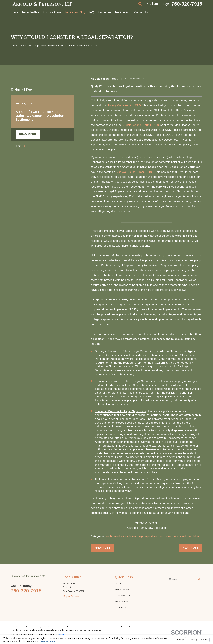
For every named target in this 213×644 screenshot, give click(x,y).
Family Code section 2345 (124, 105)
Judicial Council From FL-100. (136, 172)
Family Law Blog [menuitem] (75, 12)
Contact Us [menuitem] (141, 12)
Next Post (191, 548)
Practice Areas (123, 595)
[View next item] (25, 212)
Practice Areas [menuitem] (52, 12)
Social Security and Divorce (121, 536)
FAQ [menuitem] (91, 12)
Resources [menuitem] (104, 12)
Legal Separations (147, 536)
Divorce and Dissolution (186, 536)
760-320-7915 (187, 4)
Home (118, 583)
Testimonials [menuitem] (123, 12)
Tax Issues (165, 536)
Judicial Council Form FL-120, (141, 125)
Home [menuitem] (14, 12)
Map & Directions (72, 596)
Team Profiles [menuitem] (30, 12)
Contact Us (121, 607)
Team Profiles (122, 589)
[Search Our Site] (199, 579)
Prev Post (102, 548)
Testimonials (122, 601)
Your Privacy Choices (51, 635)
